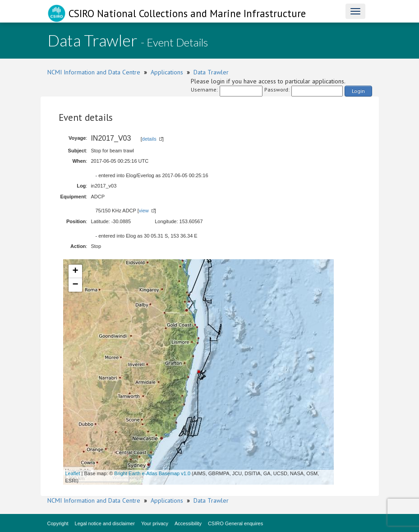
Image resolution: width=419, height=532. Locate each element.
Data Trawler (211, 72)
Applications (167, 72)
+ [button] (75, 271)
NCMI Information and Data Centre (94, 72)
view (144, 211)
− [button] (75, 285)
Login (358, 91)
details (149, 139)
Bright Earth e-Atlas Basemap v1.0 (152, 473)
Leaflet (73, 473)
